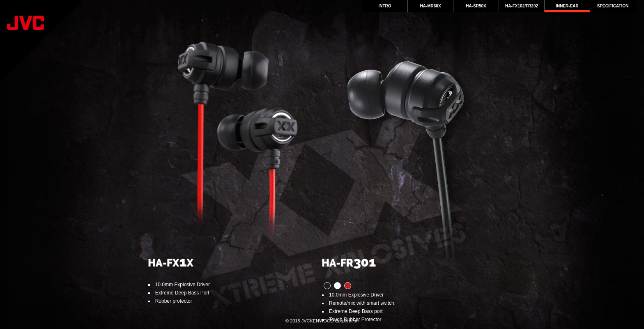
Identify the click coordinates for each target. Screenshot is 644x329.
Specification (613, 6)
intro (385, 6)
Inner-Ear (567, 6)
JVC (41, 41)
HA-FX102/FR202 (522, 6)
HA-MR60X (430, 6)
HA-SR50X (476, 6)
